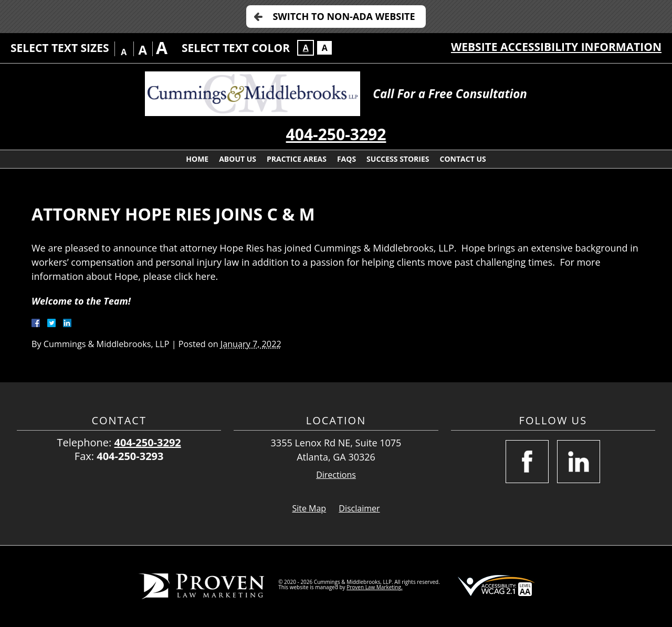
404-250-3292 (336, 134)
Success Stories (398, 159)
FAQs (346, 159)
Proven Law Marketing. (374, 587)
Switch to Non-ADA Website (344, 16)
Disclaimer (359, 508)
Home (197, 159)
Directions (336, 475)
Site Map (309, 508)
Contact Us (463, 159)
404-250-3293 (130, 456)
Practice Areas (297, 159)
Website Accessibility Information (556, 47)
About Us (238, 159)
